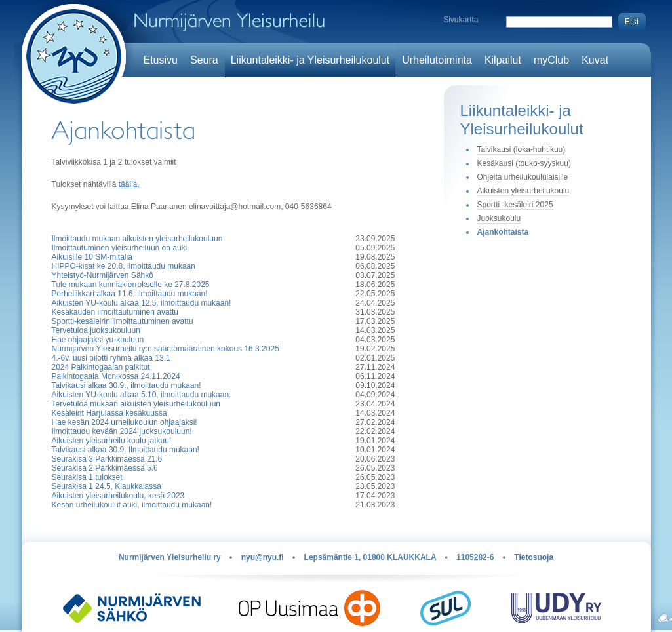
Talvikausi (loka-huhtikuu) (522, 149)
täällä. (129, 184)
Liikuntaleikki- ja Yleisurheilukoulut (310, 60)
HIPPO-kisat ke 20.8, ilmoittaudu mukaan (124, 266)
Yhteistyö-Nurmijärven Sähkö (103, 275)
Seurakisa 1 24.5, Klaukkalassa (107, 486)
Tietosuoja (534, 557)
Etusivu (161, 60)
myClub (551, 60)
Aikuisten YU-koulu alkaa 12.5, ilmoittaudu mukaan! (142, 303)
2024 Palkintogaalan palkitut (101, 367)
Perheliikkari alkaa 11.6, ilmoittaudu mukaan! (130, 294)
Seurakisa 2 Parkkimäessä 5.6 (105, 468)
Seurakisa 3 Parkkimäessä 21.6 (107, 459)
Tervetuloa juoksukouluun (96, 330)
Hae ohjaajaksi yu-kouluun (98, 340)
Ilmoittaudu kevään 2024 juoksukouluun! (122, 431)
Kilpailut (503, 60)
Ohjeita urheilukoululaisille (523, 177)
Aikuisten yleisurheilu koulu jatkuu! (112, 441)
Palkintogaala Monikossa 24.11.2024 (116, 376)
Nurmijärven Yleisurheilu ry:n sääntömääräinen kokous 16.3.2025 (166, 349)
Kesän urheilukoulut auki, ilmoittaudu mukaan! (132, 505)
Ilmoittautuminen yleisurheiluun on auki (120, 248)
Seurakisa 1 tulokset (87, 477)
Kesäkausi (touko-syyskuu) (524, 163)
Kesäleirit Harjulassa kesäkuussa (109, 413)
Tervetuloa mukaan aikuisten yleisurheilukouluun (136, 404)
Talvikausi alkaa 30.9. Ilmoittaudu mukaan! (126, 450)
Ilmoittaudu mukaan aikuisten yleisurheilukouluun (137, 239)
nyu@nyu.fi (263, 557)
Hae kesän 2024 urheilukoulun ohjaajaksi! (125, 422)
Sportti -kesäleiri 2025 (515, 205)
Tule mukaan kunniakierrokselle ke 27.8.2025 (131, 285)
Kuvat (595, 60)
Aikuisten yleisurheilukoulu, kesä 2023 (118, 496)
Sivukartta (461, 20)
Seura (204, 60)
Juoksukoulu (499, 218)
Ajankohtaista (503, 232)
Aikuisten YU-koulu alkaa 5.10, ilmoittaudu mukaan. (142, 395)
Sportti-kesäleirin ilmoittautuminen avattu (123, 321)
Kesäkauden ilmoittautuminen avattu (115, 312)
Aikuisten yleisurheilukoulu (524, 191)
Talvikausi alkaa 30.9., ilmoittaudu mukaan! (127, 385)
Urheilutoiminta (437, 60)
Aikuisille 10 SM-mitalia (92, 257)
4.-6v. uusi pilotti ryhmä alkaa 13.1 (111, 358)
